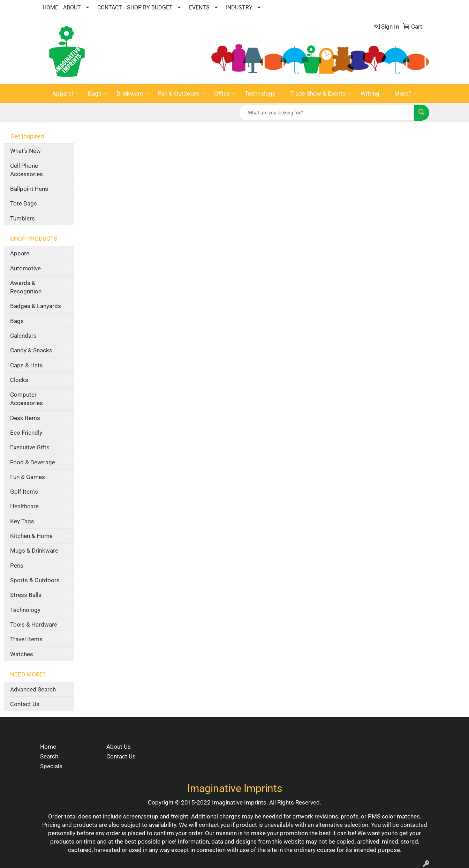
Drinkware (133, 93)
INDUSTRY (239, 8)
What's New (25, 151)
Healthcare (24, 506)
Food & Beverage (33, 462)
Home (48, 747)
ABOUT (72, 8)
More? (406, 93)
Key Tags (22, 521)
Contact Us (25, 704)
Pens (17, 566)
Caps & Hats (27, 365)
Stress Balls (26, 595)
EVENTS (199, 8)
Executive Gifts (30, 447)
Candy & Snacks (31, 350)
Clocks (19, 380)
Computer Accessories (27, 399)
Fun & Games (28, 477)
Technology (263, 93)
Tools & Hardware (34, 624)
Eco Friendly (26, 433)
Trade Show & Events (321, 93)
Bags (98, 93)
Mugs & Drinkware (34, 551)
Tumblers (22, 218)
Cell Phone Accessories (27, 170)
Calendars (23, 336)
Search (49, 756)
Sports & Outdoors (35, 580)
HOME (50, 8)
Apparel (66, 93)
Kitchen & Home (31, 536)
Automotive (25, 268)
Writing (373, 93)
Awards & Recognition (26, 287)
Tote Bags (24, 203)
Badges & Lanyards (36, 306)
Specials (51, 766)
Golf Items (24, 492)
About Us (119, 747)
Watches (22, 654)
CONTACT (110, 8)
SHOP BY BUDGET (150, 8)
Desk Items (25, 418)
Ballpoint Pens (29, 189)
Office (225, 93)
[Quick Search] (327, 113)
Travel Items (26, 639)
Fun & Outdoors (181, 93)
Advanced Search (33, 689)
